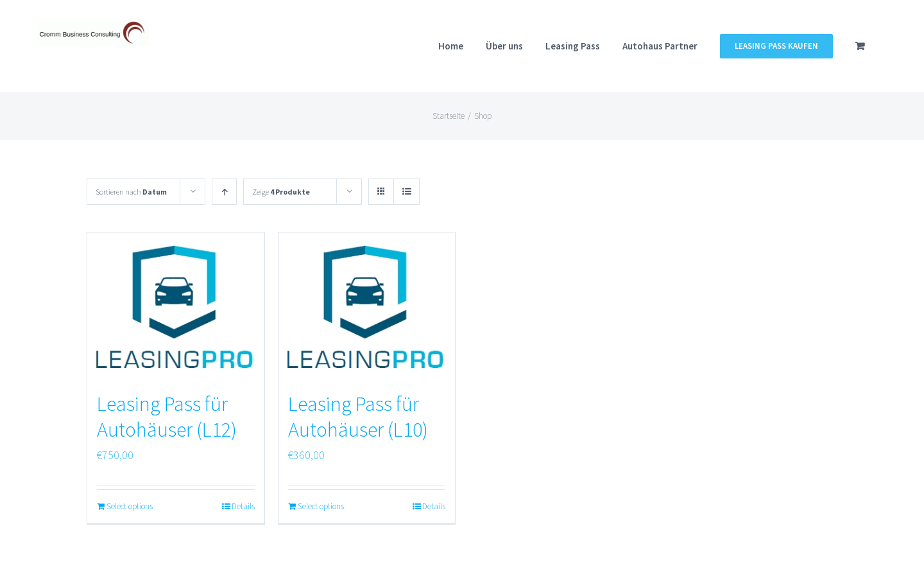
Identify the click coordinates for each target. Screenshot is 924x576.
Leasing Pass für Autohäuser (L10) (358, 417)
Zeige (281, 192)
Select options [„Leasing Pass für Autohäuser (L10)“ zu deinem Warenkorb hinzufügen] (321, 506)
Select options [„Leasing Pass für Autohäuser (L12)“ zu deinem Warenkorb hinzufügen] (130, 506)
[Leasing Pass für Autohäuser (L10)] (367, 305)
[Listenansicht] (406, 192)
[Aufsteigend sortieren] (224, 192)
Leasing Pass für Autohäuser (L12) (167, 417)
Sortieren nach (131, 192)
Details (243, 506)
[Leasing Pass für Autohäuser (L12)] (176, 305)
